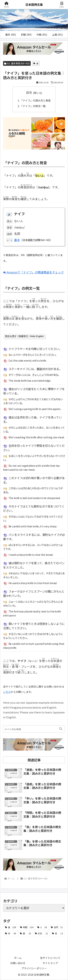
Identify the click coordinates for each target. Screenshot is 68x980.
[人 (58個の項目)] (42, 927)
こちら (7, 692)
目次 (29, 93)
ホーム (18, 958)
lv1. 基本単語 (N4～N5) (17, 63)
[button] (61, 729)
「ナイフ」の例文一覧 (33, 106)
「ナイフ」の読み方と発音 (35, 100)
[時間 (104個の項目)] (27, 927)
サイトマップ (50, 963)
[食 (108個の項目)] (11, 927)
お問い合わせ (18, 963)
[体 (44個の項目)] (11, 933)
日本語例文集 (34, 5)
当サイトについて (50, 958)
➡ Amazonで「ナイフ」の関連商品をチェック (33, 272)
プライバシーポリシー (34, 968)
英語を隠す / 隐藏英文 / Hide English (24, 336)
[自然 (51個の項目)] (57, 927)
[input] (34, 729)
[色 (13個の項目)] (57, 933)
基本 (17, 240)
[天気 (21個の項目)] (42, 933)
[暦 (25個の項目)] (25, 933)
